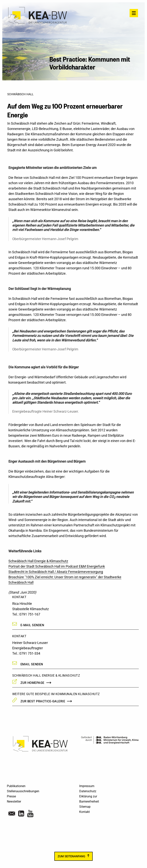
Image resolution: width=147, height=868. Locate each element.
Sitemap (85, 807)
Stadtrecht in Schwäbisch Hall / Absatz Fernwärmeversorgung (56, 572)
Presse (11, 796)
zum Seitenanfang (71, 856)
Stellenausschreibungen (23, 791)
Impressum (87, 786)
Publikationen (16, 786)
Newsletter (14, 801)
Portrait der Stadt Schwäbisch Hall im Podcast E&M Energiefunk (57, 566)
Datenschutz (88, 791)
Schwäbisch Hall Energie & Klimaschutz (38, 561)
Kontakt (85, 812)
